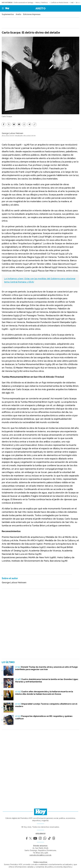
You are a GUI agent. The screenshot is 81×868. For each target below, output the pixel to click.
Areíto (40, 8)
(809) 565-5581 (42, 853)
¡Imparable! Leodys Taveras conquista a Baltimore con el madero (46, 705)
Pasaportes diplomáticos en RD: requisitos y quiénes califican (44, 717)
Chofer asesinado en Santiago (23, 3)
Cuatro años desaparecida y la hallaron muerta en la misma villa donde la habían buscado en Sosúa (44, 693)
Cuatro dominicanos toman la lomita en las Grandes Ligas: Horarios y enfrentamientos (47, 680)
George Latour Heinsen (12, 133)
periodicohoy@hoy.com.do (41, 855)
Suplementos (8, 14)
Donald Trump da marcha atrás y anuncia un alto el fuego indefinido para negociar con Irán (46, 668)
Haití (72, 3)
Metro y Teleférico (42, 3)
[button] (2, 8)
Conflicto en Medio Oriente (59, 3)
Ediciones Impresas (32, 14)
